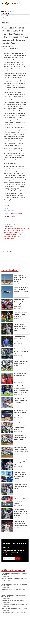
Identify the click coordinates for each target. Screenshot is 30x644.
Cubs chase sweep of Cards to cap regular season (20, 487)
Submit (18, 558)
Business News (5, 13)
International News (7, 11)
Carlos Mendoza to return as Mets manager (20, 339)
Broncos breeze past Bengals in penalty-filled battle (20, 314)
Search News (5, 16)
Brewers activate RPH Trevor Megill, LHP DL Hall (20, 462)
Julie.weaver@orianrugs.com (13, 213)
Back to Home (5, 23)
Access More (5, 272)
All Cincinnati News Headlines (13, 570)
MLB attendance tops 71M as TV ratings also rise (21, 351)
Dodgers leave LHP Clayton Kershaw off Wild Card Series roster (21, 450)
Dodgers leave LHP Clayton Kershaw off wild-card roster (20, 437)
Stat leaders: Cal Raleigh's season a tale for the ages (21, 400)
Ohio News (4, 9)
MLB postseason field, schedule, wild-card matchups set (21, 413)
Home (3, 7)
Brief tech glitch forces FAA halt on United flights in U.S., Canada (21, 290)
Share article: (7, 252)
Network (4, 18)
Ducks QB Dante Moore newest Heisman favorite (21, 363)
